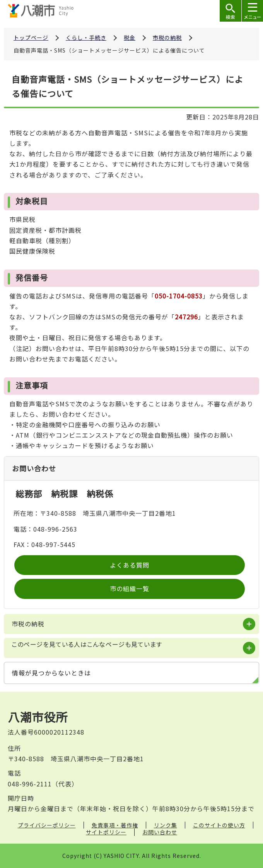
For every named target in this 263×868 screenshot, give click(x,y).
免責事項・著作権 (115, 825)
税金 (130, 38)
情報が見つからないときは (51, 673)
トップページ (31, 38)
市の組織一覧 (130, 588)
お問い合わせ (160, 832)
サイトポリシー (106, 832)
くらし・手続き (86, 38)
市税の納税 (167, 38)
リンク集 (166, 825)
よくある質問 (130, 565)
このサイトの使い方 (219, 825)
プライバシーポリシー (47, 825)
